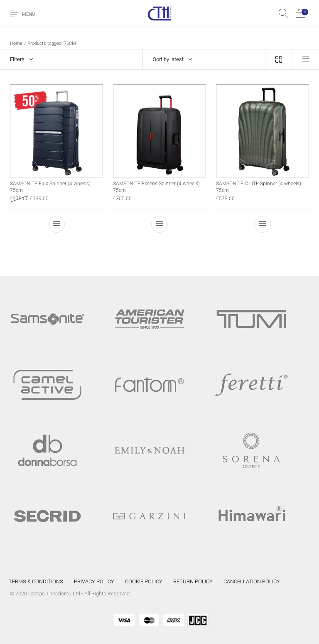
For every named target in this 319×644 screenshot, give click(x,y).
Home (16, 43)
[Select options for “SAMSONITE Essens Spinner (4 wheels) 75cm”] (159, 224)
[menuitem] (36, 581)
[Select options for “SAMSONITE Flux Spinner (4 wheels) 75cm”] (56, 224)
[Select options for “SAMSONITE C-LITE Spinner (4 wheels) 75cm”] (263, 224)
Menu (28, 14)
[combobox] (204, 59)
